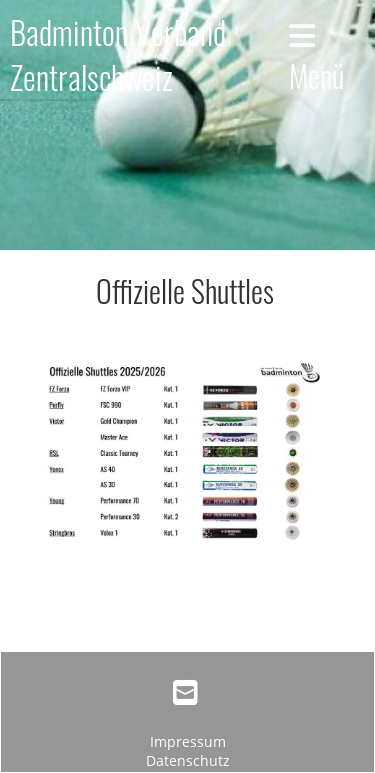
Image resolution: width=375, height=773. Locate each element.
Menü (316, 59)
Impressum (188, 741)
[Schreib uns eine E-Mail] (185, 692)
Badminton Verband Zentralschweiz (118, 55)
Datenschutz (188, 760)
